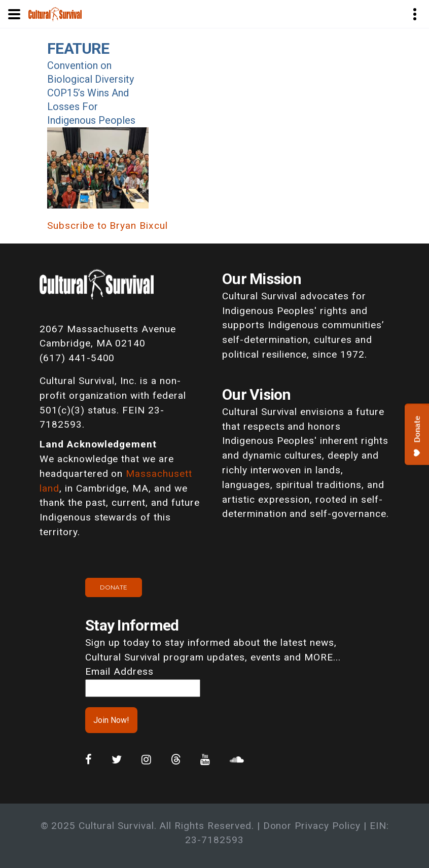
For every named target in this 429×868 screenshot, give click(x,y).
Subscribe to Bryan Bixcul (108, 225)
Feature (78, 48)
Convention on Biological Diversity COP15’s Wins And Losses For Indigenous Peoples (91, 93)
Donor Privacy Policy (312, 826)
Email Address (119, 671)
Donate (114, 587)
